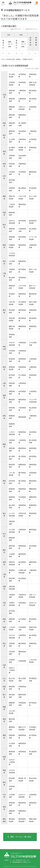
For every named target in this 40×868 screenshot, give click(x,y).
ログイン (37, 5)
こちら (29, 862)
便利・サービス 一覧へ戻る (21, 837)
